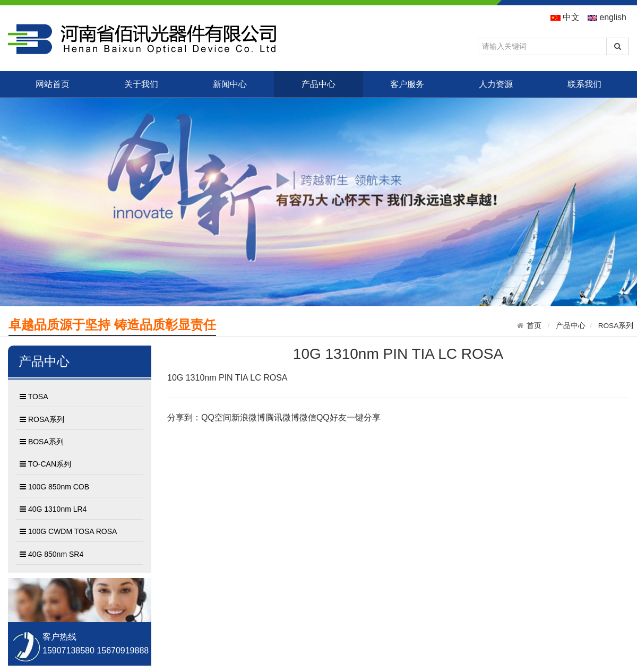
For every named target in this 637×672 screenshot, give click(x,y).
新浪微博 (248, 417)
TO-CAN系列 (45, 464)
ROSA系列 (616, 326)
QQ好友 (332, 417)
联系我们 (584, 84)
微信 (308, 417)
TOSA (34, 397)
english (607, 17)
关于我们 (141, 84)
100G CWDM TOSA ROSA (68, 532)
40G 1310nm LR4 (53, 510)
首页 (534, 326)
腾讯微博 (282, 417)
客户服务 (407, 84)
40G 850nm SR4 (51, 555)
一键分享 (364, 417)
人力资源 (496, 84)
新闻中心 (230, 84)
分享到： (184, 417)
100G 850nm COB (54, 487)
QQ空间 (216, 417)
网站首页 (53, 84)
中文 (565, 17)
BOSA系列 (42, 442)
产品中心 (318, 84)
